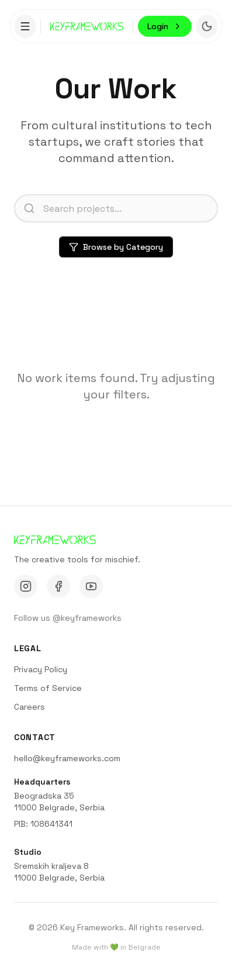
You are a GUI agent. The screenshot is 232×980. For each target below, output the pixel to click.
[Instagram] (26, 586)
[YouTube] (91, 586)
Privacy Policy (41, 669)
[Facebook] (58, 586)
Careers (30, 707)
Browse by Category (116, 247)
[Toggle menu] (25, 25)
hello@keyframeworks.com (67, 758)
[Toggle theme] (207, 25)
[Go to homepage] (87, 25)
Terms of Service (48, 688)
